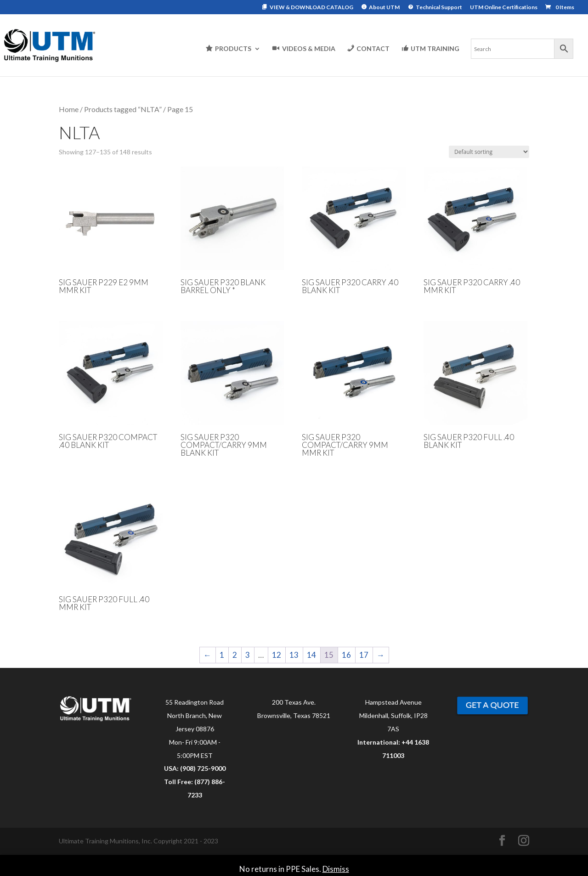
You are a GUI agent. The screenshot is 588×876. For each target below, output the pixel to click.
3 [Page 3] (248, 655)
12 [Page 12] (277, 655)
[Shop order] (489, 152)
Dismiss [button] (336, 869)
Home (69, 109)
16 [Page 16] (346, 655)
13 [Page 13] (294, 655)
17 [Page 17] (364, 655)
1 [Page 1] (222, 655)
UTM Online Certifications (504, 8)
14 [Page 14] (311, 655)
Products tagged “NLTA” (123, 109)
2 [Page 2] (235, 655)
